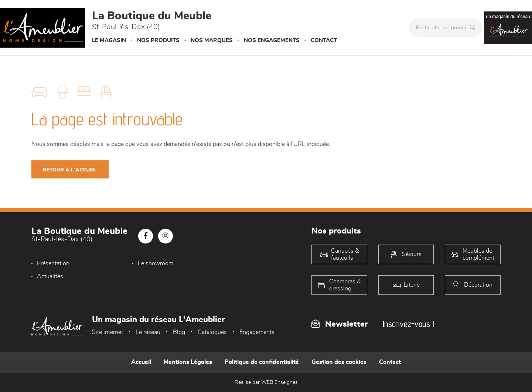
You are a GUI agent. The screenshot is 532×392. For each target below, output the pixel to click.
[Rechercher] (474, 28)
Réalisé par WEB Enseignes (266, 382)
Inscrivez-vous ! (408, 324)
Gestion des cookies (339, 362)
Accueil (141, 362)
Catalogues (212, 332)
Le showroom (142, 263)
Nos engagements (272, 40)
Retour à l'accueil (70, 170)
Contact (324, 40)
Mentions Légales (188, 362)
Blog (179, 332)
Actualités (225, 263)
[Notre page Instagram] (166, 236)
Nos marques (212, 40)
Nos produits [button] (158, 40)
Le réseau (148, 332)
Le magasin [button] (109, 40)
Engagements (257, 332)
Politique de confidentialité (262, 362)
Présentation (53, 263)
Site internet (108, 332)
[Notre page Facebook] (146, 236)
